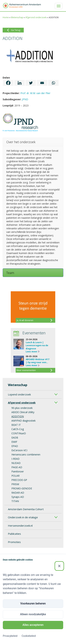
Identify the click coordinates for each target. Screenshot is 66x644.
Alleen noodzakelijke (33, 614)
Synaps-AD (18, 497)
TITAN (15, 501)
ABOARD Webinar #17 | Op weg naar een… (37, 361)
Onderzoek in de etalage (23, 517)
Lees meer (32, 352)
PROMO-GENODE (22, 488)
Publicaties (14, 534)
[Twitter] (31, 83)
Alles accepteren (33, 625)
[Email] (42, 83)
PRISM (15, 484)
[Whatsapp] (53, 83)
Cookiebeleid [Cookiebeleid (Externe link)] (29, 636)
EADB (15, 438)
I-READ (15, 459)
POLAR (15, 476)
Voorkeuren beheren (33, 603)
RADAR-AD (18, 493)
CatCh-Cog (18, 429)
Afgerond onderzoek (36, 17)
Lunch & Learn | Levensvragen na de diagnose (37, 345)
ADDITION (18, 416)
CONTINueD (19, 433)
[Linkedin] (20, 83)
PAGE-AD (17, 467)
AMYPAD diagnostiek (23, 421)
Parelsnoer (18, 471)
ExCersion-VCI (19, 450)
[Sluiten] (59, 566)
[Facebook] (8, 83)
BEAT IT (16, 425)
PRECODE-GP (19, 480)
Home (6, 17)
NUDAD (16, 463)
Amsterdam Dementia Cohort (26, 509)
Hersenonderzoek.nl (20, 526)
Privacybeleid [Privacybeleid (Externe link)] (10, 636)
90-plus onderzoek (22, 408)
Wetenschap (17, 17)
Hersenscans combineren (26, 454)
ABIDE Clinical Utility (23, 412)
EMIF (14, 442)
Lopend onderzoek (19, 394)
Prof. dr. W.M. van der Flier (35, 93)
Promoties (14, 542)
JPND (25, 99)
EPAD (15, 446)
